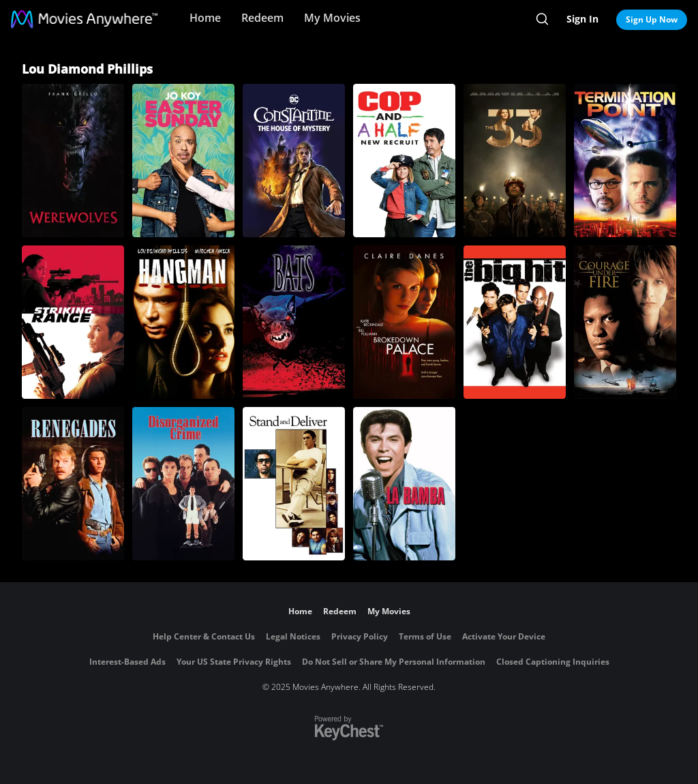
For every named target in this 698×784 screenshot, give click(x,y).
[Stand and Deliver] (294, 484)
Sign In (582, 19)
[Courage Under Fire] (625, 322)
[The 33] (515, 161)
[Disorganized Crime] (183, 484)
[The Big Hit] (515, 322)
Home (205, 18)
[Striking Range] (73, 322)
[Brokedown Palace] (404, 322)
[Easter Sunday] (183, 161)
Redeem (262, 18)
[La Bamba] (404, 484)
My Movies (332, 18)
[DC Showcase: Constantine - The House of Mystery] (294, 161)
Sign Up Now (652, 19)
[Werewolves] (73, 161)
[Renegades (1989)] (73, 484)
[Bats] (294, 322)
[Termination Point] (625, 161)
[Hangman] (183, 322)
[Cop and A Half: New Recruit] (404, 161)
